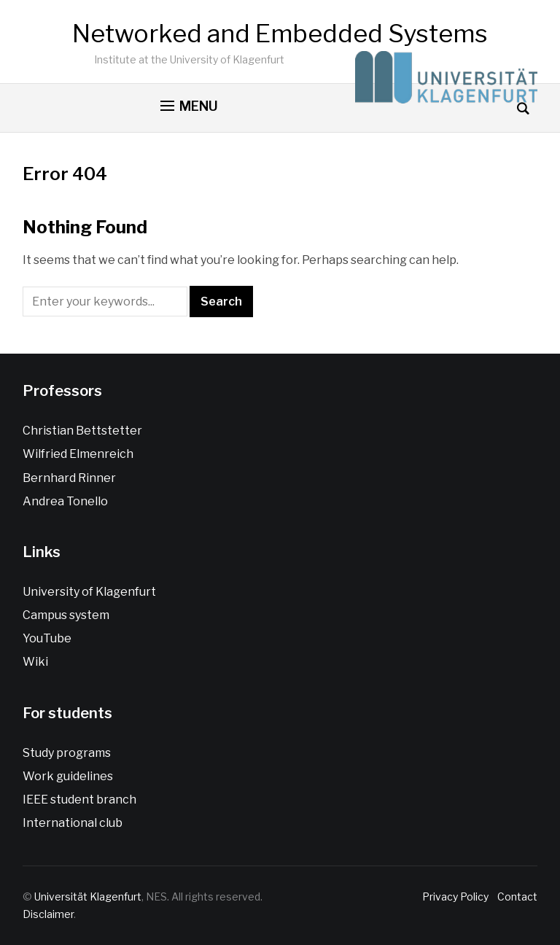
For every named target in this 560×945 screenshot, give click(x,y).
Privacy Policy (458, 897)
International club (73, 823)
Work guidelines (68, 776)
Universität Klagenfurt (88, 897)
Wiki (35, 662)
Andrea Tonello (65, 501)
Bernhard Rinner (69, 478)
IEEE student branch (79, 800)
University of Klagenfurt (89, 592)
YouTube (47, 638)
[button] (189, 106)
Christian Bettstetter (82, 431)
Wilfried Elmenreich (78, 454)
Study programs (67, 753)
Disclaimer (48, 914)
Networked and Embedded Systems (280, 33)
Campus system (66, 615)
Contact (515, 897)
